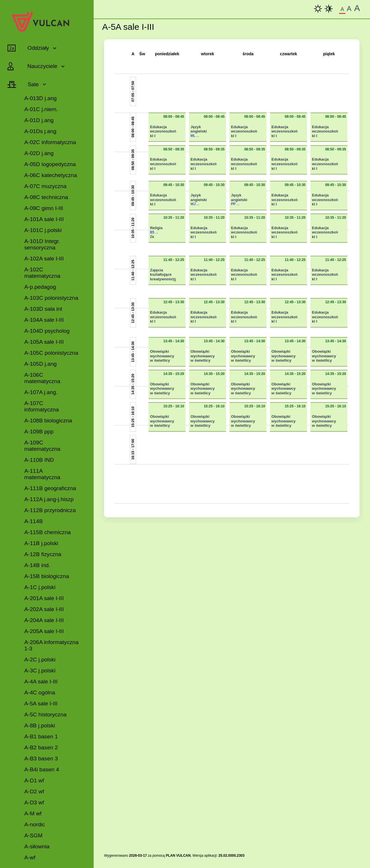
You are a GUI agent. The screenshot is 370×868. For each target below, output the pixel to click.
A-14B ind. (37, 565)
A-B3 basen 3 (41, 758)
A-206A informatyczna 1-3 (51, 645)
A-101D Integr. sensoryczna (42, 244)
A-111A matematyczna (42, 474)
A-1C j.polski (40, 587)
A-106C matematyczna (42, 378)
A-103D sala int (43, 309)
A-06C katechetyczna (51, 175)
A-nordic (35, 824)
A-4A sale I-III (41, 682)
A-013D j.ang (40, 98)
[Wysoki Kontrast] (329, 9)
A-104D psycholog (47, 331)
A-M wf (33, 813)
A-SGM (33, 835)
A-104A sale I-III (44, 320)
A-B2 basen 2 (41, 747)
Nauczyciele (41, 66)
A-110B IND (39, 460)
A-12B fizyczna (43, 554)
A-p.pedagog (40, 287)
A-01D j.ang (39, 120)
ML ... (195, 136)
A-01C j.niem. (41, 109)
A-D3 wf (34, 802)
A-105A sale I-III (44, 342)
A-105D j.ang (40, 364)
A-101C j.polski (43, 230)
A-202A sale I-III (44, 609)
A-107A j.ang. (41, 392)
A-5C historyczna (45, 715)
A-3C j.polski (40, 671)
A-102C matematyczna (42, 273)
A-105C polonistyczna (51, 353)
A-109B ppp (39, 432)
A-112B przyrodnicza (50, 510)
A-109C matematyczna (42, 446)
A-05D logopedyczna (50, 164)
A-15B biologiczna (47, 576)
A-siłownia (37, 846)
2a (152, 237)
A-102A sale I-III (44, 259)
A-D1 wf (34, 780)
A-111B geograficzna (50, 488)
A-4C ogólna (40, 693)
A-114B (34, 521)
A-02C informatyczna (50, 142)
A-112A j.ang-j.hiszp (49, 499)
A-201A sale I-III (44, 598)
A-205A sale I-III (44, 631)
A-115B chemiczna (48, 532)
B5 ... (154, 232)
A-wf (30, 857)
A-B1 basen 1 (41, 736)
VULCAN (183, 856)
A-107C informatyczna (41, 406)
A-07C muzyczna (45, 186)
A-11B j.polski (41, 543)
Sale (32, 84)
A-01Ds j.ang (40, 131)
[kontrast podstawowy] (318, 9)
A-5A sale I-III (41, 704)
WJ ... (195, 204)
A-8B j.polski (40, 726)
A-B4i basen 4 (42, 769)
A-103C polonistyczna (51, 298)
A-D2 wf (34, 791)
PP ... (235, 204)
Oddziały (37, 48)
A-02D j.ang (39, 153)
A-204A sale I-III (44, 620)
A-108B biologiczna (48, 421)
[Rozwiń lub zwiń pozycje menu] (28, 48)
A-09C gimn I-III (44, 208)
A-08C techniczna (46, 197)
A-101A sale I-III (44, 219)
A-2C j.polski (40, 660)
